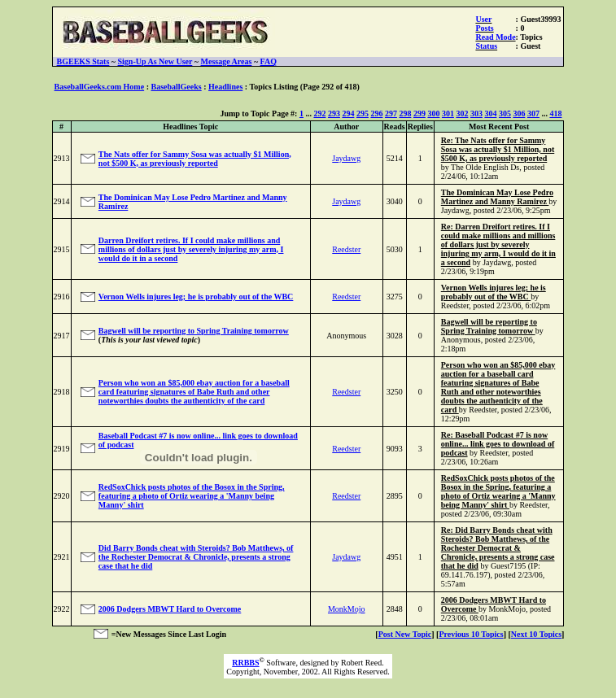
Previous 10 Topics (471, 634)
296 (376, 113)
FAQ (269, 61)
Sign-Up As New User (155, 61)
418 (555, 113)
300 (433, 113)
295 (363, 113)
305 (505, 113)
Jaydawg (346, 158)
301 (448, 113)
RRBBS (245, 663)
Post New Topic (405, 634)
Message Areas (227, 61)
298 (405, 113)
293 (334, 113)
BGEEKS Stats (83, 61)
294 (348, 113)
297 (391, 113)
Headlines (225, 87)
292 (319, 113)
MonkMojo (347, 609)
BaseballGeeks (176, 87)
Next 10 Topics (536, 634)
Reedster (346, 249)
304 (490, 113)
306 (519, 113)
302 (462, 113)
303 (476, 113)
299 (419, 113)
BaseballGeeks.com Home (100, 87)
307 (533, 113)
